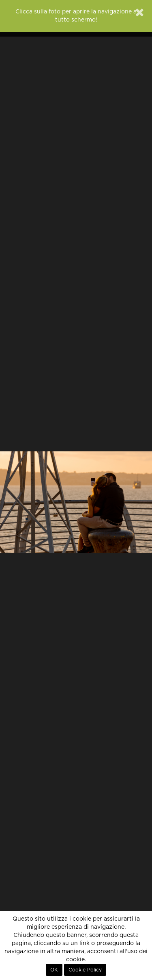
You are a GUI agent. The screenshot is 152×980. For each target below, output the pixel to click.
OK (54, 970)
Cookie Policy (85, 970)
